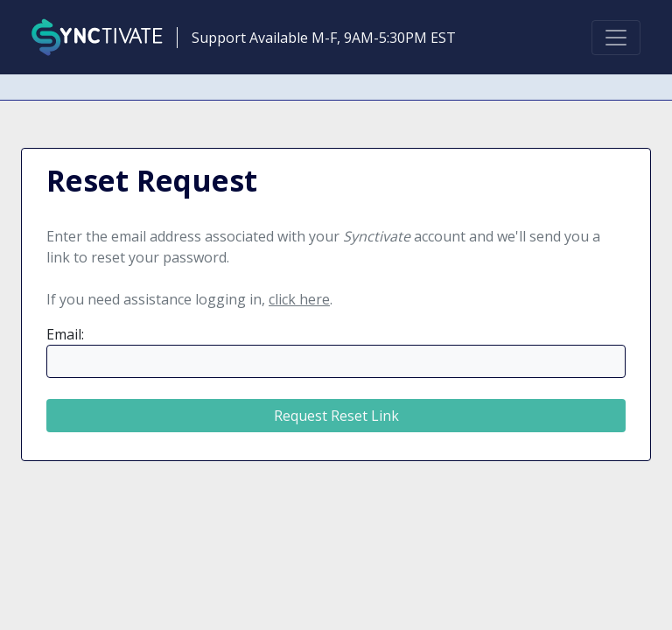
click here (299, 299)
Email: (65, 334)
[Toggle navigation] (616, 38)
